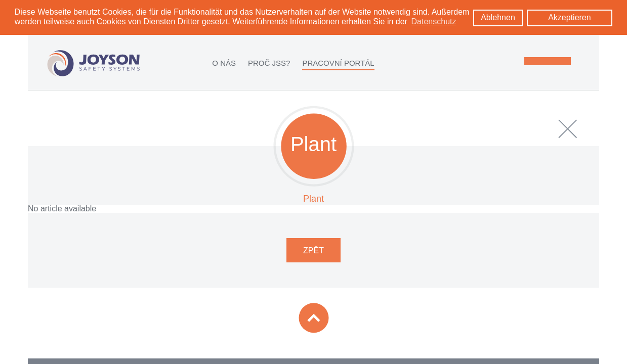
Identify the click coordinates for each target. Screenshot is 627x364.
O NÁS (224, 62)
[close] (568, 128)
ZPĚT (313, 250)
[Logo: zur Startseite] (93, 63)
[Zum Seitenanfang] (314, 317)
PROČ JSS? (269, 62)
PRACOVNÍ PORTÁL (338, 62)
